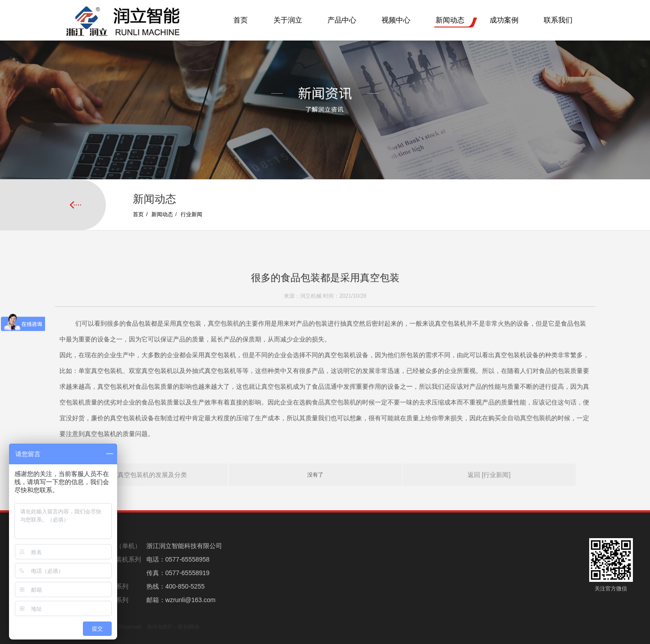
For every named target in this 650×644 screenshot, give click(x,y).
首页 (241, 20)
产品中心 (342, 20)
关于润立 (288, 20)
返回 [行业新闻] (489, 489)
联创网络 (189, 627)
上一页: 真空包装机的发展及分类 (141, 489)
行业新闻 (191, 214)
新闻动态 (450, 20)
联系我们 (558, 20)
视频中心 (396, 20)
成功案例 (504, 20)
